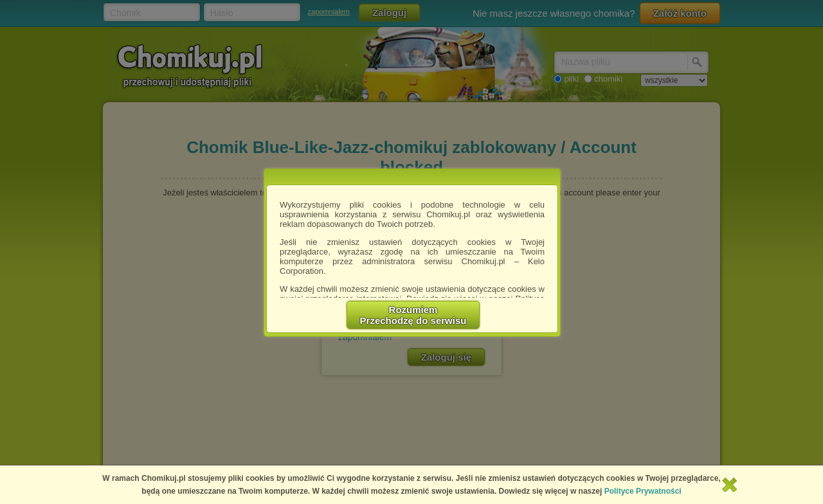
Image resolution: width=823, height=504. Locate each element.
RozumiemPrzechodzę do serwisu (413, 315)
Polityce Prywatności (643, 491)
